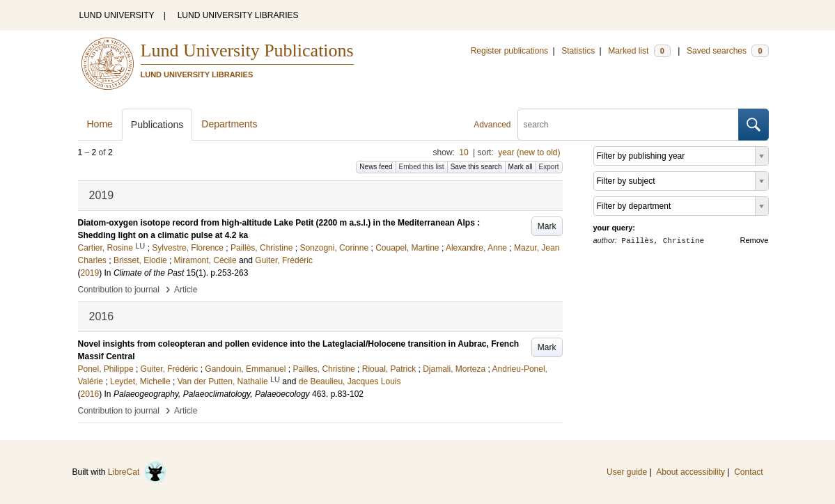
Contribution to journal (119, 290)
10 (463, 152)
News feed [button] (376, 167)
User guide (627, 472)
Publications (157, 125)
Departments (229, 124)
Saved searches (728, 51)
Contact (748, 472)
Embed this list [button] (422, 167)
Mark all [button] (521, 167)
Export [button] (549, 167)
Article (186, 290)
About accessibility (690, 472)
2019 (90, 273)
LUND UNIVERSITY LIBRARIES (238, 15)
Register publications (509, 51)
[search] (628, 125)
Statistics (578, 51)
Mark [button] (547, 226)
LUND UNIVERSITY (117, 15)
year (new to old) (529, 152)
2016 (90, 394)
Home (100, 124)
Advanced (492, 125)
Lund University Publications (247, 50)
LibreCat (137, 472)
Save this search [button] (476, 167)
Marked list (639, 51)
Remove (755, 240)
